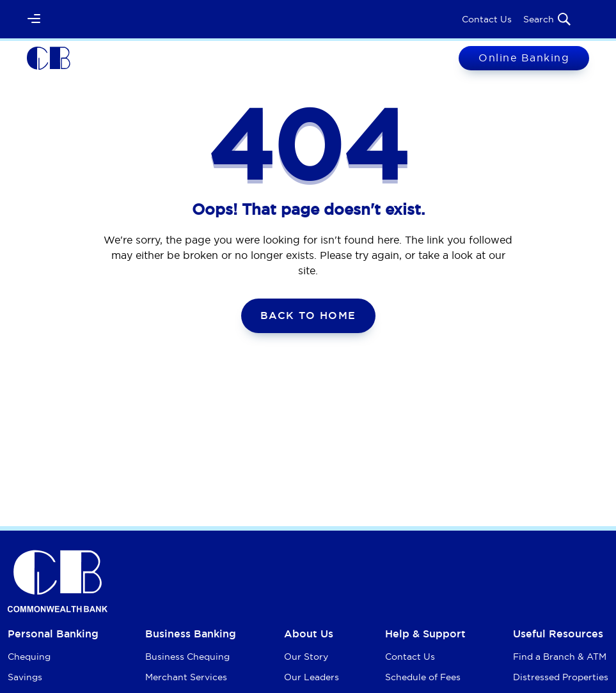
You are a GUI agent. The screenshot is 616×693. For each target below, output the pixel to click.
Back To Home (308, 315)
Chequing (29, 657)
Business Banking (191, 634)
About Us (309, 634)
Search (548, 19)
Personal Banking (53, 634)
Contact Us (487, 19)
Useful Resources (558, 634)
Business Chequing (187, 657)
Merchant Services (186, 677)
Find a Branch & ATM (560, 657)
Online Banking (524, 58)
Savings (25, 677)
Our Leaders (312, 677)
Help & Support (425, 634)
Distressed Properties (561, 677)
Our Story (306, 657)
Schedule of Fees (423, 677)
